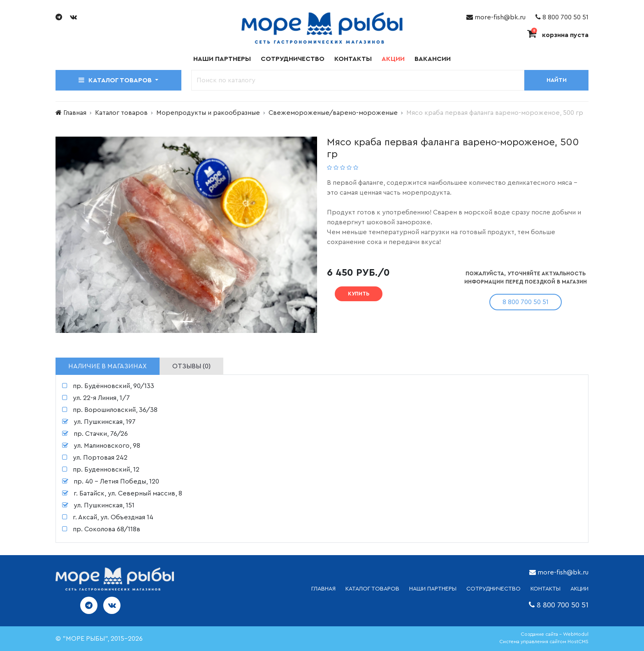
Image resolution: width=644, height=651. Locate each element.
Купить (359, 294)
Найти (557, 80)
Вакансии (433, 59)
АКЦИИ (579, 589)
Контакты (353, 59)
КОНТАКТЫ (546, 589)
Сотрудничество (293, 59)
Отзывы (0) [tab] (191, 366)
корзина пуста (558, 35)
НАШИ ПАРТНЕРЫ (433, 589)
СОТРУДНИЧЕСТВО (493, 589)
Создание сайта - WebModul (555, 634)
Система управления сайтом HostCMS (544, 642)
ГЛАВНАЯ (323, 589)
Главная (75, 113)
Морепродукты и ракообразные (208, 113)
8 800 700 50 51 (562, 17)
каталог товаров (372, 589)
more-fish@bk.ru (496, 17)
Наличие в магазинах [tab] (108, 366)
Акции (393, 59)
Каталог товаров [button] (116, 80)
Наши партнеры (222, 59)
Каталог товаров (121, 113)
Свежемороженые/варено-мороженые (333, 113)
